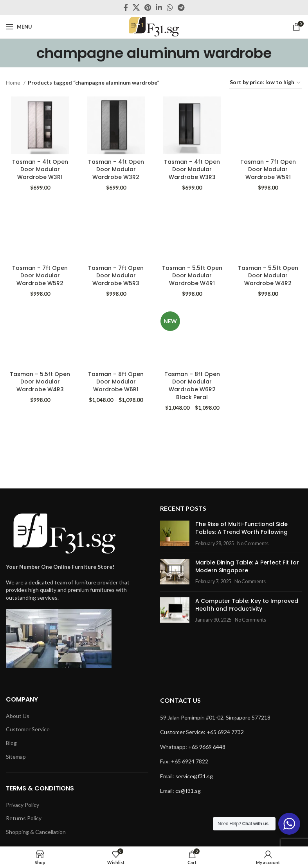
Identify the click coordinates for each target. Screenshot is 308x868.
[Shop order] (266, 83)
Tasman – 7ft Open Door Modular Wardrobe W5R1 (268, 169)
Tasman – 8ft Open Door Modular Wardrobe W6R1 (116, 382)
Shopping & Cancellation (36, 832)
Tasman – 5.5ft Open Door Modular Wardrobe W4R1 (192, 276)
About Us (18, 716)
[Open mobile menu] (19, 27)
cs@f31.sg (188, 791)
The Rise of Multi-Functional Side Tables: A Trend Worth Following (241, 528)
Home (14, 82)
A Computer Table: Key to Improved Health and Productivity (247, 605)
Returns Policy (24, 818)
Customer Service (28, 729)
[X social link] (136, 7)
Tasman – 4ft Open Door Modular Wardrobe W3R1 (40, 169)
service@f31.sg (194, 776)
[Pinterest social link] (148, 7)
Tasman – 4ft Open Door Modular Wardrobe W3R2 (116, 169)
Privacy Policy (23, 805)
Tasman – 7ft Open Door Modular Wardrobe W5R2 (40, 276)
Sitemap (16, 757)
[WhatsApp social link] (170, 7)
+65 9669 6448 (207, 747)
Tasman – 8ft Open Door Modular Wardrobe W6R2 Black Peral (192, 386)
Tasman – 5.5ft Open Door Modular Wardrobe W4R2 (268, 276)
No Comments (253, 543)
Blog (11, 743)
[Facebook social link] (126, 7)
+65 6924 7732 (225, 732)
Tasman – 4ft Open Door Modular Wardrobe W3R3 (192, 169)
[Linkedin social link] (159, 7)
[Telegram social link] (181, 7)
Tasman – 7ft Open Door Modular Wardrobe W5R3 (116, 276)
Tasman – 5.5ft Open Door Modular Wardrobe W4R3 (40, 382)
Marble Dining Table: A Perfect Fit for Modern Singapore (247, 566)
